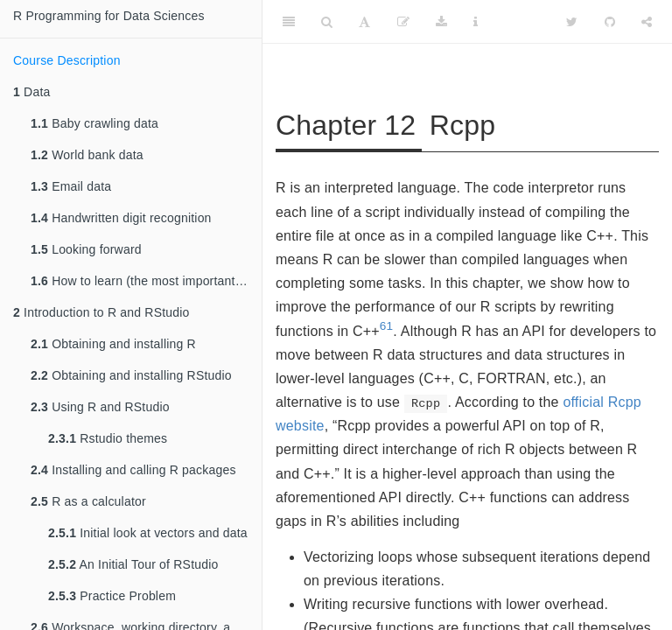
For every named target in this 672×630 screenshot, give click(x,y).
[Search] (327, 22)
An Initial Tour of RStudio (133, 564)
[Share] (647, 22)
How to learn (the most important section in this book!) (146, 281)
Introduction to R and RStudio (101, 312)
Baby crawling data (94, 123)
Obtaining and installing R (113, 344)
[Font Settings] (364, 22)
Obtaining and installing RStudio (131, 375)
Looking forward (86, 249)
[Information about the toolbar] (476, 22)
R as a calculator (88, 501)
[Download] (441, 22)
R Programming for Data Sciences (109, 16)
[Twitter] (572, 22)
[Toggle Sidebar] (289, 22)
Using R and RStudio (100, 407)
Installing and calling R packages (133, 470)
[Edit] (403, 22)
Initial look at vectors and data (148, 533)
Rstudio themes (108, 438)
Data (31, 92)
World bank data (87, 155)
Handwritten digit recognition (121, 218)
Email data (71, 186)
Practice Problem (112, 596)
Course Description (67, 60)
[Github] (610, 22)
